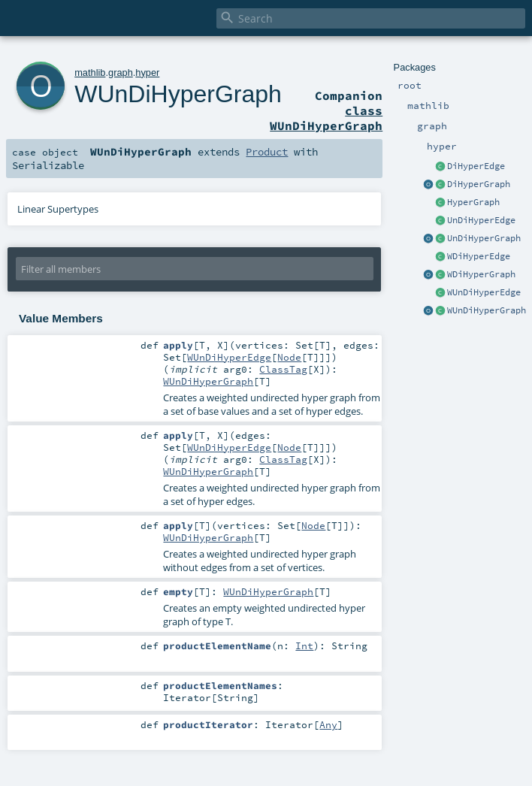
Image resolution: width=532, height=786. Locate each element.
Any (328, 724)
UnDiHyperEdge (481, 220)
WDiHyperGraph (481, 274)
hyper (147, 73)
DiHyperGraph (479, 184)
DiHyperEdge (476, 166)
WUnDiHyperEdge (484, 292)
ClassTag (283, 369)
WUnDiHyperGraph (487, 310)
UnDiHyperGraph (484, 238)
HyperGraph (473, 202)
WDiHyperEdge (479, 256)
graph (121, 73)
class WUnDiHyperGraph (326, 118)
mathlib (90, 73)
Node (289, 357)
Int (304, 645)
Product (267, 152)
